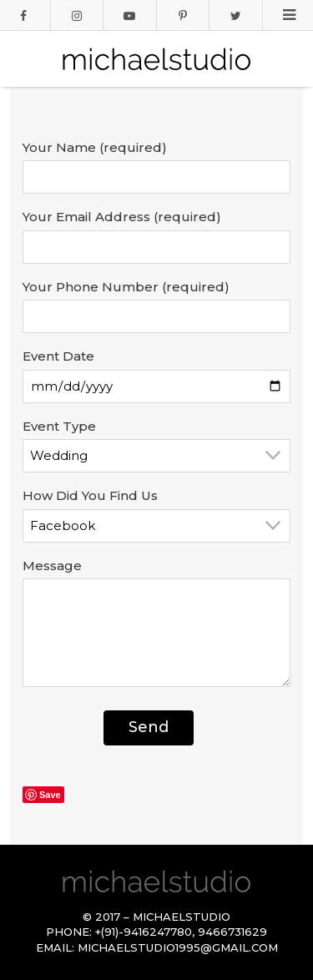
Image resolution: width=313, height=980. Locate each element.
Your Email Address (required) (122, 217)
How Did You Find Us (90, 495)
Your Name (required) (95, 147)
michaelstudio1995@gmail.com (178, 947)
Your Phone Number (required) (126, 287)
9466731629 (232, 932)
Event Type (59, 426)
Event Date (58, 356)
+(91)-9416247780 (144, 932)
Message (52, 566)
